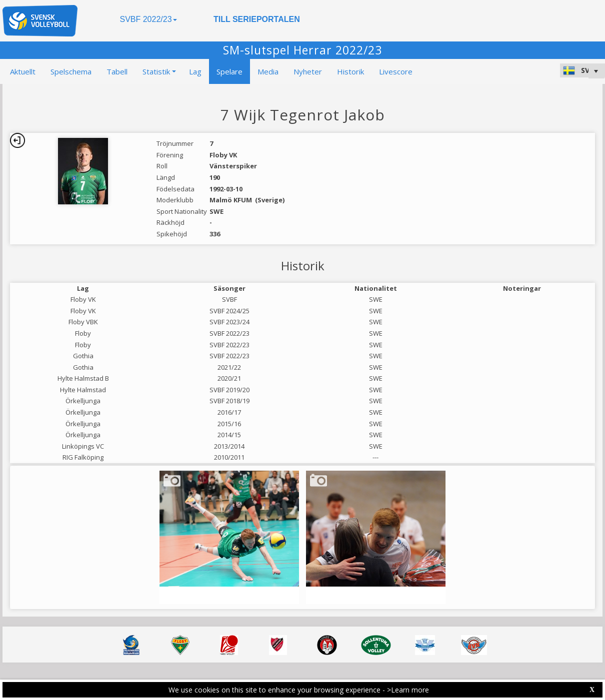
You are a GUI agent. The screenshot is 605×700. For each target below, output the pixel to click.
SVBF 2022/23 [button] (148, 19)
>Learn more (408, 690)
